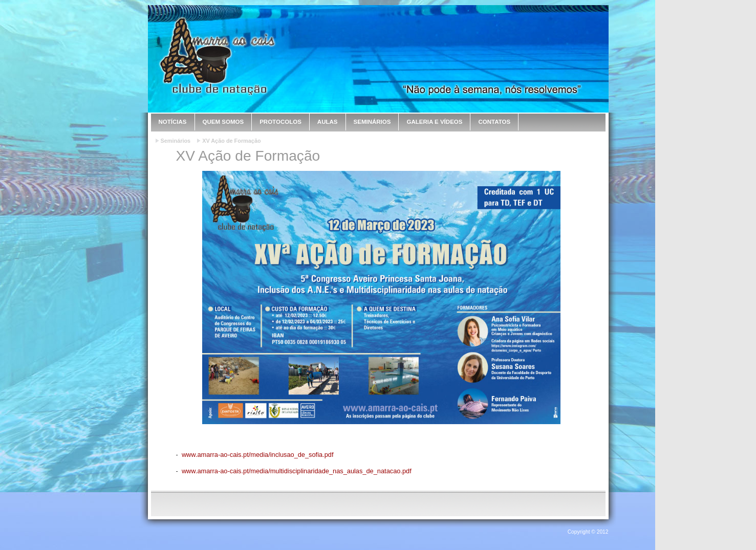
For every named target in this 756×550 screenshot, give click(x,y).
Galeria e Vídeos (434, 122)
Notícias (173, 122)
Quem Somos (223, 122)
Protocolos (280, 122)
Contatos (494, 122)
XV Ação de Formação (231, 141)
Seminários (372, 122)
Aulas (328, 122)
